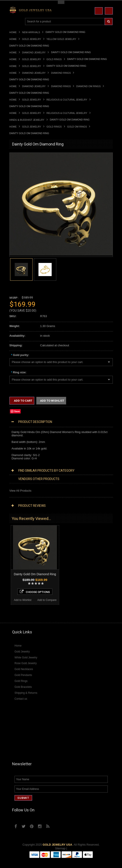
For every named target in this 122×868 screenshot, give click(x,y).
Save (17, 411)
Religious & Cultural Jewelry (67, 100)
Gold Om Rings (77, 127)
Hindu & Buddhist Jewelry (27, 120)
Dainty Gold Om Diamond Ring (35, 574)
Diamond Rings (61, 73)
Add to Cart (23, 401)
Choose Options (35, 592)
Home (13, 32)
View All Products (20, 491)
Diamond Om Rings (88, 86)
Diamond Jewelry (34, 52)
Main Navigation (13, 22)
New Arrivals (31, 32)
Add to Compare (47, 600)
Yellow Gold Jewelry (61, 39)
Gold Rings (54, 59)
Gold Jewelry (32, 39)
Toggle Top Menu (61, 2)
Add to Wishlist (52, 401)
